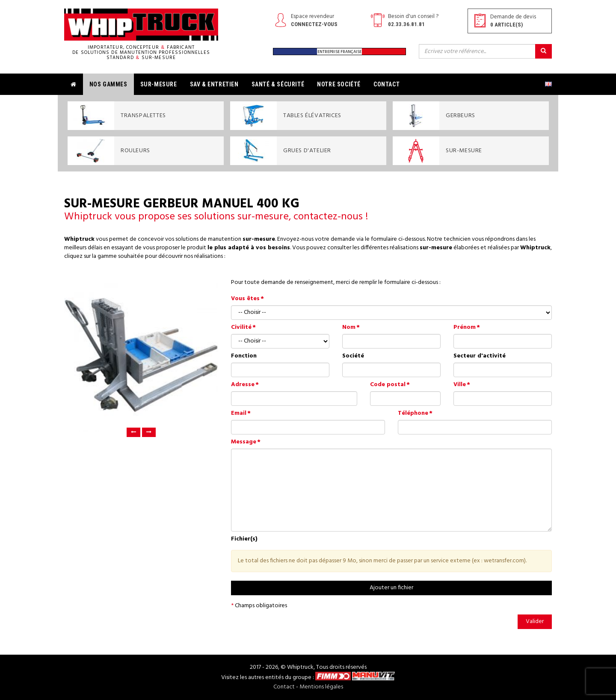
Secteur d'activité (480, 356)
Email (239, 414)
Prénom (465, 328)
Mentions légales (321, 687)
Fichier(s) (244, 539)
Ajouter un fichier (391, 588)
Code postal (388, 385)
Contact (386, 84)
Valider (535, 622)
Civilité (241, 328)
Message (244, 442)
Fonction (244, 356)
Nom (349, 328)
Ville (460, 385)
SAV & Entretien (214, 84)
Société (353, 356)
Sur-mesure (159, 84)
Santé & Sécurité (278, 84)
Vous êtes (245, 299)
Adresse (243, 385)
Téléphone (413, 414)
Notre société (339, 84)
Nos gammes (108, 84)
